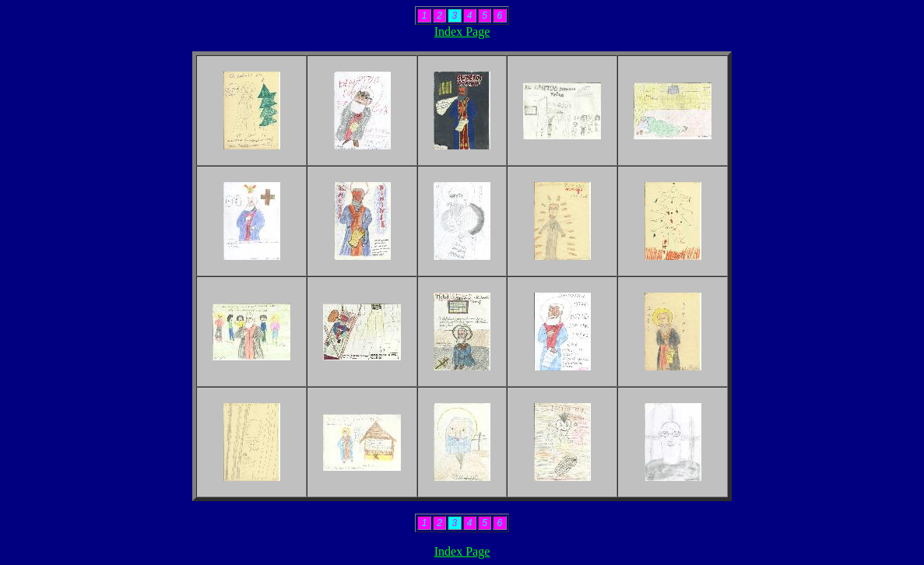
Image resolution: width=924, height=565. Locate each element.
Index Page (462, 32)
